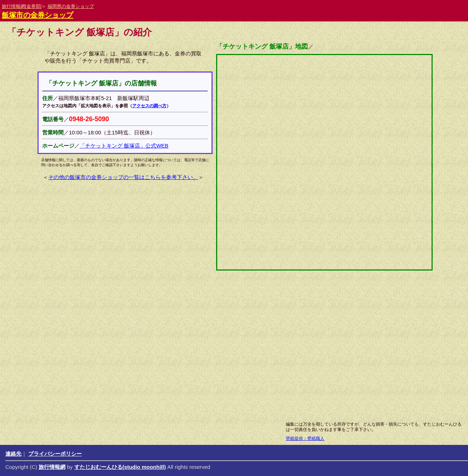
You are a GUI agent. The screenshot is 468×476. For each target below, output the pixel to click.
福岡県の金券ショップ (71, 6)
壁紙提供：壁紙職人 (305, 438)
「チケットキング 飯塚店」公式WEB (124, 146)
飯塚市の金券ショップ (38, 15)
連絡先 (13, 454)
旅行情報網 (52, 467)
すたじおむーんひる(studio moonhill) (120, 467)
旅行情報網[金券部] (22, 6)
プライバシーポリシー (55, 454)
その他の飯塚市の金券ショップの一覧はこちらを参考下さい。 (123, 177)
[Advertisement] (216, 361)
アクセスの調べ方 (149, 106)
